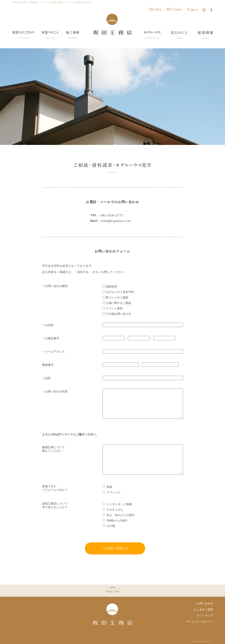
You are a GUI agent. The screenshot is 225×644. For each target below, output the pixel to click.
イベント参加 (113, 308)
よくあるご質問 (203, 609)
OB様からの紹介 (115, 520)
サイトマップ (205, 616)
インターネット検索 (117, 504)
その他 (109, 526)
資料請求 (110, 287)
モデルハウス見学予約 (118, 292)
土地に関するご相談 (117, 303)
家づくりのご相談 (116, 297)
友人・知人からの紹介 (119, 515)
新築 (107, 487)
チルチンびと (113, 510)
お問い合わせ (205, 603)
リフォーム (112, 492)
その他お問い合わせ (117, 314)
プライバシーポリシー (199, 622)
